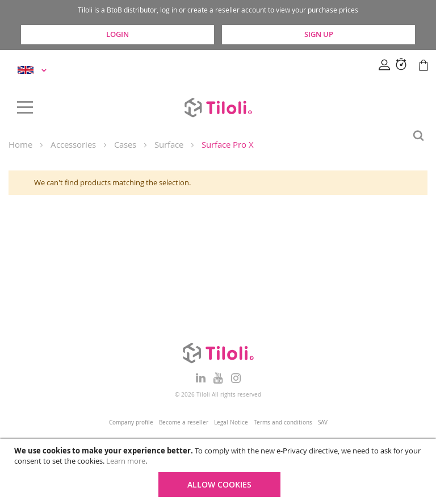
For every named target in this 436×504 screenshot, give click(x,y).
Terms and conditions (283, 422)
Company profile (131, 422)
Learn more (126, 461)
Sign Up (319, 34)
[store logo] (218, 107)
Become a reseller (184, 422)
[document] (219, 471)
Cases (125, 144)
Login (118, 34)
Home (20, 144)
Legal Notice (231, 422)
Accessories (73, 144)
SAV (323, 422)
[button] (34, 70)
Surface (169, 144)
